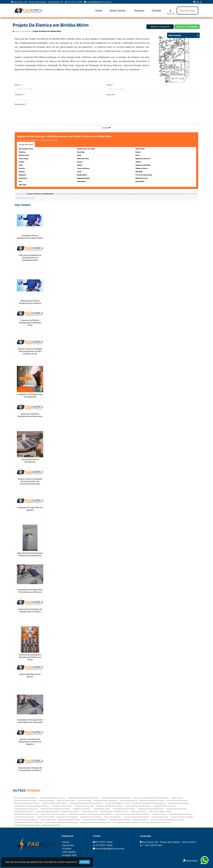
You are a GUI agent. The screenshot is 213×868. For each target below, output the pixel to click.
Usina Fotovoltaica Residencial (30, 460)
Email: (110, 85)
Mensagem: (21, 104)
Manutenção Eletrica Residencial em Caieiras (30, 302)
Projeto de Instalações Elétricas (181, 814)
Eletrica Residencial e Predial (25, 800)
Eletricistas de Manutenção (177, 800)
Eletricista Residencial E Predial (152, 800)
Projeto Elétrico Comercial (24, 817)
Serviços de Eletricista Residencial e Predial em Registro (30, 742)
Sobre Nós (68, 845)
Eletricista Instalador (47, 800)
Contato (156, 11)
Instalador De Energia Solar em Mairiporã (30, 395)
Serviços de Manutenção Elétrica (136, 817)
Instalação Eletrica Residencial (26, 809)
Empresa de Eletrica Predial (120, 819)
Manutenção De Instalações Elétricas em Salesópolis (30, 554)
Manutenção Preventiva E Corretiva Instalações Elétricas (91, 814)
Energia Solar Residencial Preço (118, 803)
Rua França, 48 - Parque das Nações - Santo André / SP (38, 2)
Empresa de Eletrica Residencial (95, 819)
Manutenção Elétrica (139, 811)
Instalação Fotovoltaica (82, 809)
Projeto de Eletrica (159, 814)
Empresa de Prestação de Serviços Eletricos (86, 803)
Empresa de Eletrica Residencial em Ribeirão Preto (30, 322)
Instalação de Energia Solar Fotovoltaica (83, 798)
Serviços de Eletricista (112, 817)
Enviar (106, 128)
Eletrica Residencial (48, 819)
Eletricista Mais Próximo (66, 800)
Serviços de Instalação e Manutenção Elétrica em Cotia (30, 657)
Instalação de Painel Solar (62, 806)
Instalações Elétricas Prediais (124, 809)
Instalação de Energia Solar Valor (27, 825)
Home (99, 11)
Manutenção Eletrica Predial (160, 811)
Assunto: (111, 95)
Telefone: (20, 95)
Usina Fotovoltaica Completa (182, 817)
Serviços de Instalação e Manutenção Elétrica (151, 798)
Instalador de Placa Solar (24, 811)
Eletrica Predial (177, 798)
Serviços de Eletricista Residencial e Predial (167, 819)
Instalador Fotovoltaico (70, 811)
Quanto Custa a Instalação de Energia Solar (61, 822)
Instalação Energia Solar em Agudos (30, 509)
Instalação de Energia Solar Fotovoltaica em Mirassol (30, 591)
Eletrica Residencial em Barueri (30, 675)
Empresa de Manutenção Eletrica (54, 803)
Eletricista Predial (85, 800)
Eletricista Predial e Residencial (106, 800)
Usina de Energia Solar (160, 817)
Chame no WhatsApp (187, 27)
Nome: (18, 85)
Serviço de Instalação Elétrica (26, 798)
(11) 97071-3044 (75, 2)
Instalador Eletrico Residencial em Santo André (30, 237)
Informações (69, 852)
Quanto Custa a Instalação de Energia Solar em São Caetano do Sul (30, 351)
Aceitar (85, 862)
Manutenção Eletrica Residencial (54, 814)
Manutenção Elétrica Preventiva (27, 814)
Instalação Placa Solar (102, 809)
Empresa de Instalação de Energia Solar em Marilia (30, 769)
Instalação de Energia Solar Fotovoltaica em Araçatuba (30, 721)
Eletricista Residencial (129, 800)
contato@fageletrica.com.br (99, 2)
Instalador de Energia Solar (176, 809)
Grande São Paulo (26, 144)
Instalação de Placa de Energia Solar (28, 822)
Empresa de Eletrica (140, 819)
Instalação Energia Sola (51, 825)
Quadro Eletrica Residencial (91, 817)
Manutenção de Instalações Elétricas (114, 811)
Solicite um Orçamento (160, 27)
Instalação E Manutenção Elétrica (138, 806)
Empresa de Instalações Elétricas (27, 803)
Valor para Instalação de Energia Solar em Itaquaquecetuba (30, 257)
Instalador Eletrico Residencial (47, 811)
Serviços (139, 11)
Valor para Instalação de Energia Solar (156, 822)
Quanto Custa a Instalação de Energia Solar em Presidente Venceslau (30, 481)
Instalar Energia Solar (90, 811)
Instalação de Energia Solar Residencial (116, 798)
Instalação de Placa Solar (84, 806)
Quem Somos (118, 11)
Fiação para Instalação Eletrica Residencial (149, 803)
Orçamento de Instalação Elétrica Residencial (132, 814)
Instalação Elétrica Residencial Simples (55, 809)
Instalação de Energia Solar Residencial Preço (32, 806)
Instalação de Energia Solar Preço (52, 798)
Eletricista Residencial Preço (69, 819)
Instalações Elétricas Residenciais (151, 809)
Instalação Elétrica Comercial (165, 806)
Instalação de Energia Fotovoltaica (126, 822)
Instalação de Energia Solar (178, 803)
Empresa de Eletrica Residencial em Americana (30, 415)
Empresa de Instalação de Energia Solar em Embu (30, 610)
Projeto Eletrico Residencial (67, 817)
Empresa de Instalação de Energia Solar (95, 822)
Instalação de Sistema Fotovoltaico (110, 806)
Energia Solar (187, 11)
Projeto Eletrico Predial (45, 817)
